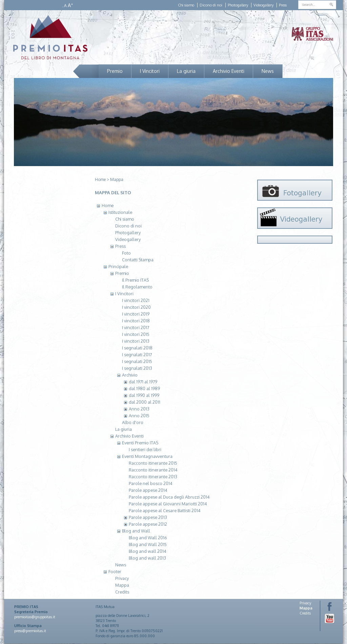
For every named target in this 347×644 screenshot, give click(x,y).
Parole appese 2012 (148, 524)
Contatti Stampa (138, 260)
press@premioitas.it (30, 631)
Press (283, 5)
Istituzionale (120, 212)
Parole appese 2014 (148, 490)
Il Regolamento (137, 287)
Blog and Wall (136, 531)
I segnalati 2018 (137, 348)
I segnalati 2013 (137, 368)
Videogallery (263, 5)
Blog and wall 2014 (148, 551)
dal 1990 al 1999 (144, 395)
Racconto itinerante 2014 (153, 470)
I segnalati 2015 (137, 361)
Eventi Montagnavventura (147, 456)
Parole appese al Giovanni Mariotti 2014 (168, 504)
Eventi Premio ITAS (140, 443)
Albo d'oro (133, 422)
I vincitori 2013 (136, 341)
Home (100, 179)
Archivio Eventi (229, 71)
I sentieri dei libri (145, 449)
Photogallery (238, 5)
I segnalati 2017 (137, 355)
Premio (115, 71)
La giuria (186, 71)
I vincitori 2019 (136, 314)
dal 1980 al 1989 (144, 388)
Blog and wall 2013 (147, 558)
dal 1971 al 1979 (143, 382)
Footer (115, 571)
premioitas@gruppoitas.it (35, 617)
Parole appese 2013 (148, 517)
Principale (118, 266)
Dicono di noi (211, 5)
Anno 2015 (139, 416)
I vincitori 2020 (136, 307)
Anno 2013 (139, 409)
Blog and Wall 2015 (148, 544)
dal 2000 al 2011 (145, 402)
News (268, 71)
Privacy (122, 578)
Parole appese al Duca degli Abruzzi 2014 (169, 497)
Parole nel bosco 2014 (151, 483)
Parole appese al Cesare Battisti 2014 (165, 510)
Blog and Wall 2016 (148, 538)
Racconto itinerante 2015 (153, 463)
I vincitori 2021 (136, 300)
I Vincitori (150, 71)
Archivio (130, 375)
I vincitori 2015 (136, 334)
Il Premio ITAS (135, 280)
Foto (126, 253)
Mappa (117, 179)
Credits (122, 592)
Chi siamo (186, 5)
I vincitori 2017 (136, 327)
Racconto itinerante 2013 (153, 477)
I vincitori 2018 (136, 321)
